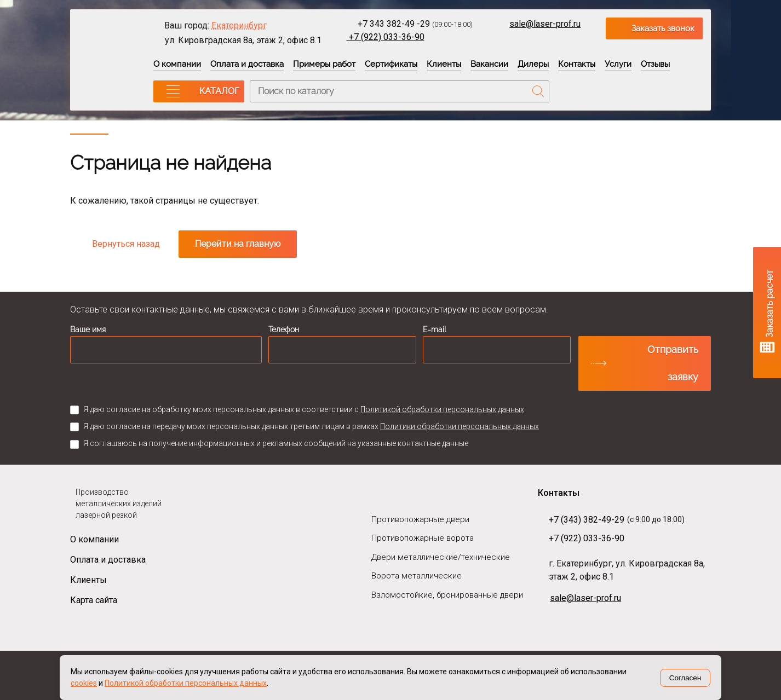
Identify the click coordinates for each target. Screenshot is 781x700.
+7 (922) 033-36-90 (386, 37)
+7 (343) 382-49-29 (587, 520)
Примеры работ (324, 64)
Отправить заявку (673, 363)
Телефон (284, 329)
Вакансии (489, 64)
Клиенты (444, 64)
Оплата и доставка (247, 64)
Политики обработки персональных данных (460, 426)
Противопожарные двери (420, 519)
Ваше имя (88, 329)
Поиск (538, 91)
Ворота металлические (417, 576)
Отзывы (655, 64)
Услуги (618, 64)
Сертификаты (391, 64)
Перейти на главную (238, 244)
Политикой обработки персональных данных (442, 409)
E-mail (435, 329)
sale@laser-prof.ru (545, 24)
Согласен (685, 678)
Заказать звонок (663, 28)
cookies (84, 683)
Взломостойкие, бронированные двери (447, 595)
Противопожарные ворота (423, 538)
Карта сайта (94, 600)
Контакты (577, 64)
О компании (177, 64)
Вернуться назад (126, 244)
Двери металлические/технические (441, 557)
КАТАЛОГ (219, 91)
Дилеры (533, 64)
